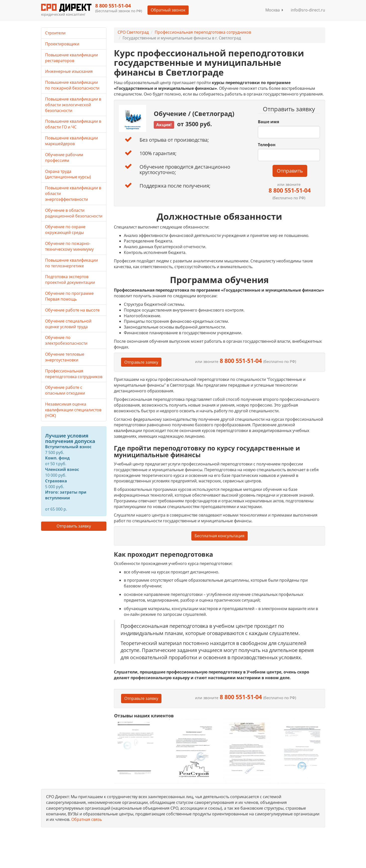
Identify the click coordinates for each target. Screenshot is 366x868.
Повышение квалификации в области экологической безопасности (73, 105)
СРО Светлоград (133, 32)
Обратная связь (87, 819)
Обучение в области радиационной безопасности (74, 213)
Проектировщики (62, 44)
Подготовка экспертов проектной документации (70, 279)
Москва (274, 10)
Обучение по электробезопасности (66, 340)
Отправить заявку (74, 526)
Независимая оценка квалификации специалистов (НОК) (73, 410)
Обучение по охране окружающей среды (65, 230)
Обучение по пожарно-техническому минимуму (69, 246)
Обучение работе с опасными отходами (65, 390)
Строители (55, 33)
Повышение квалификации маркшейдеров (72, 141)
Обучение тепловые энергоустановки (65, 357)
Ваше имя (268, 122)
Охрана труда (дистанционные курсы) (68, 174)
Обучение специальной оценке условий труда (68, 324)
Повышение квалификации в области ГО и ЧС (73, 124)
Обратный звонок (168, 10)
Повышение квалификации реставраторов (72, 58)
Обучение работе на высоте (72, 310)
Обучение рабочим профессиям (64, 158)
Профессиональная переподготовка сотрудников (203, 32)
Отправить (290, 171)
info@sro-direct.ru (308, 10)
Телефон (267, 145)
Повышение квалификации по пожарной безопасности (72, 85)
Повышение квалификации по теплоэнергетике (72, 263)
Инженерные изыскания (69, 71)
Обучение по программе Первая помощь (69, 296)
